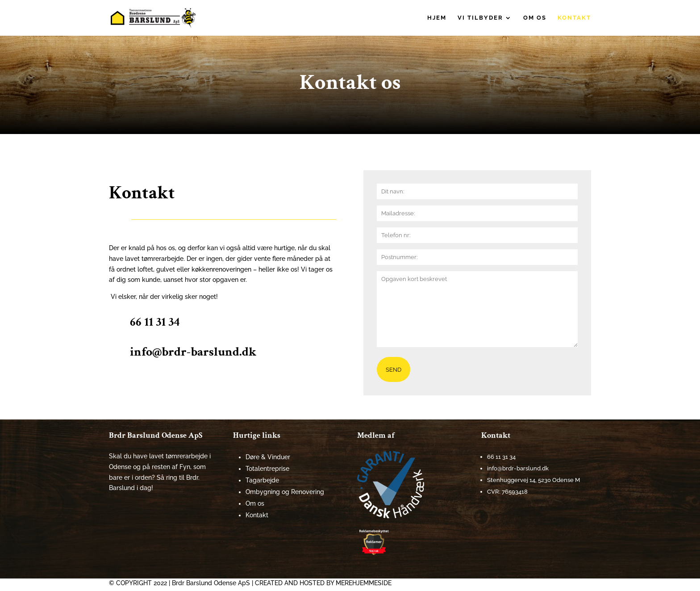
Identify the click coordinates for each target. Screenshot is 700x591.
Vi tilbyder (480, 18)
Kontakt (574, 18)
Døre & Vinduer (268, 457)
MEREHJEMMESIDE (364, 583)
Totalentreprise (267, 469)
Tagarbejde (262, 480)
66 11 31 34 (155, 322)
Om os (535, 18)
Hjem (437, 18)
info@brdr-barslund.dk (193, 352)
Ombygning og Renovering (285, 492)
